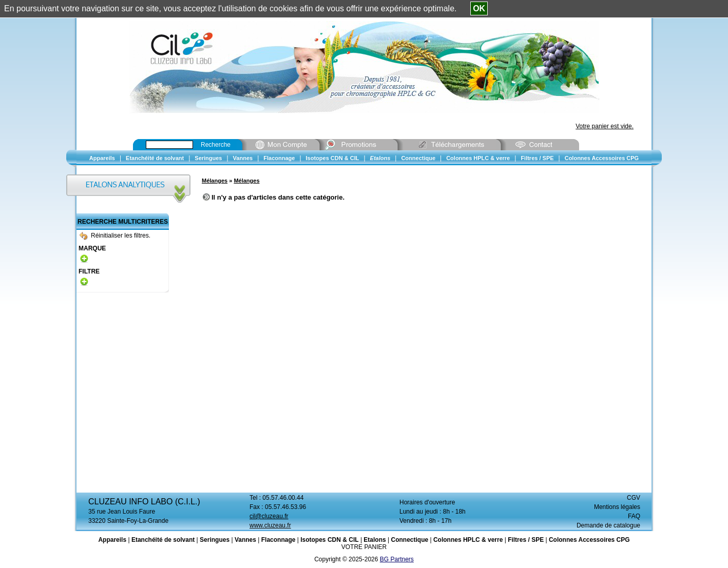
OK (479, 8)
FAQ (634, 516)
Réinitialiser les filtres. (115, 236)
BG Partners (397, 559)
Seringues (215, 540)
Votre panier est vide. (605, 126)
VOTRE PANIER (364, 547)
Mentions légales (617, 507)
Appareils (112, 540)
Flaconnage (279, 540)
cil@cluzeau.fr (269, 516)
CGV (634, 498)
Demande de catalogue (608, 525)
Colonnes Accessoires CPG (589, 540)
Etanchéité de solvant (163, 540)
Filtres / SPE (526, 540)
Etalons (375, 540)
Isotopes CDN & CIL (329, 540)
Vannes (245, 540)
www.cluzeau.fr (270, 525)
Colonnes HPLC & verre (468, 540)
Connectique (409, 540)
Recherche (216, 145)
